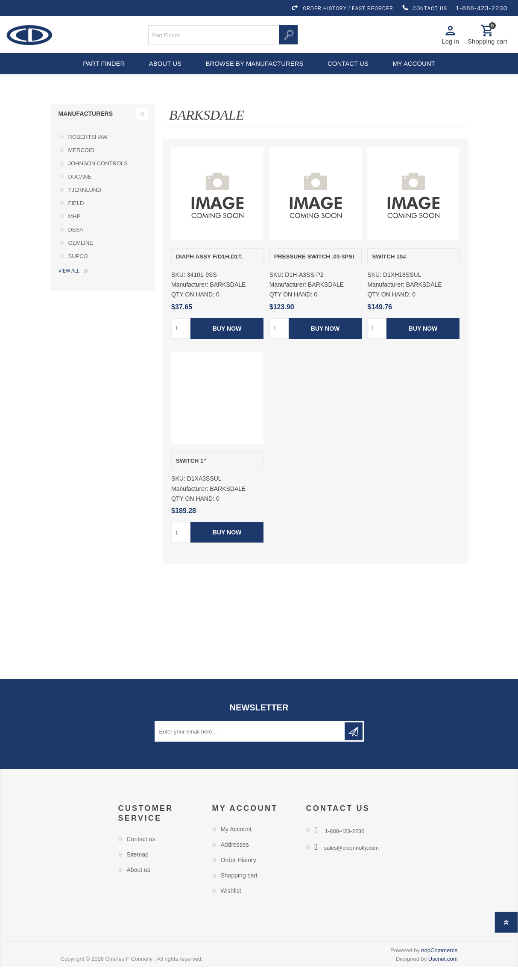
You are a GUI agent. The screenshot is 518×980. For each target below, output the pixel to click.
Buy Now (227, 341)
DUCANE (80, 189)
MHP (75, 229)
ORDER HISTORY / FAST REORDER (342, 8)
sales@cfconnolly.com (351, 861)
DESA (76, 242)
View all (69, 283)
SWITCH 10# (389, 269)
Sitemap (138, 867)
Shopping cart (239, 888)
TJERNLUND (85, 203)
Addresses (235, 857)
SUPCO (78, 269)
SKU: (178, 288)
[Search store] (214, 38)
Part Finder (99, 73)
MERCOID (81, 163)
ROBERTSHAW (88, 150)
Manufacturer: (190, 297)
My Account (236, 842)
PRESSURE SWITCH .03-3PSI (314, 269)
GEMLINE (81, 256)
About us (164, 73)
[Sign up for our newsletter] (250, 744)
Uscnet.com (443, 972)
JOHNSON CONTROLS (98, 176)
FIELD (76, 216)
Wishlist (231, 904)
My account (419, 73)
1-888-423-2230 (481, 8)
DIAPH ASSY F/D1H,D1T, (209, 269)
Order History (239, 873)
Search (288, 38)
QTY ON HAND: (193, 308)
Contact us (350, 73)
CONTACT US (424, 8)
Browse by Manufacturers (255, 73)
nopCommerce (439, 963)
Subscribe (354, 744)
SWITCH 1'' (191, 474)
